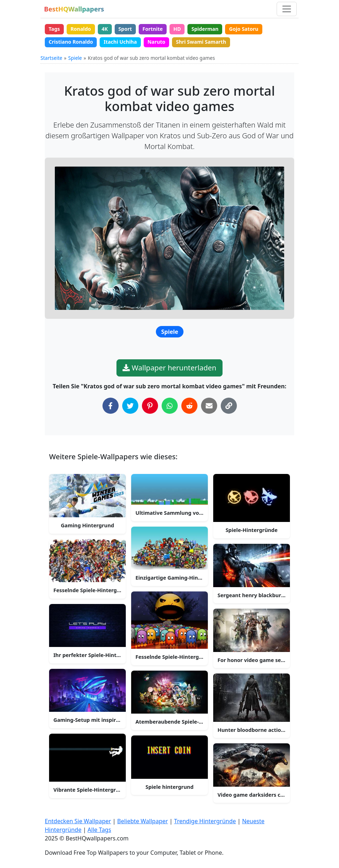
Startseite (51, 58)
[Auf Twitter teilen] (130, 406)
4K (104, 29)
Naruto (156, 42)
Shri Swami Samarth (201, 42)
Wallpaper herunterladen (169, 368)
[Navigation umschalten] (287, 9)
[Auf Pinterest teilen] (150, 406)
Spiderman (205, 29)
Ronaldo (81, 29)
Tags (54, 29)
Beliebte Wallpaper (143, 821)
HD (177, 29)
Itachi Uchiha (120, 42)
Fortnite (153, 29)
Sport (125, 29)
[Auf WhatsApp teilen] (170, 406)
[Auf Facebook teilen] (111, 406)
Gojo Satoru (244, 29)
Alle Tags (99, 830)
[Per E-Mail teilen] (209, 406)
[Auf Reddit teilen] (189, 406)
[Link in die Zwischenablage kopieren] (229, 406)
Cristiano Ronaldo (71, 42)
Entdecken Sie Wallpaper (78, 821)
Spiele (75, 58)
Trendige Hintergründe (205, 821)
